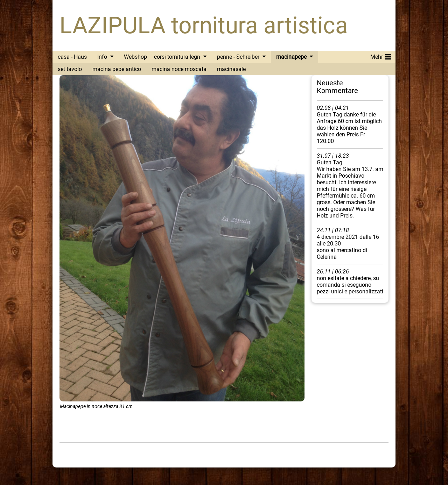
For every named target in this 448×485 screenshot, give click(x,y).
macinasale (231, 69)
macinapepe (291, 57)
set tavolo (70, 69)
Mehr (381, 56)
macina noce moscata (179, 69)
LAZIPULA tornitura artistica (204, 25)
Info (102, 57)
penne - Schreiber (238, 57)
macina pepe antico (117, 69)
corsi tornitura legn (177, 57)
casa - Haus (72, 57)
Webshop (135, 57)
